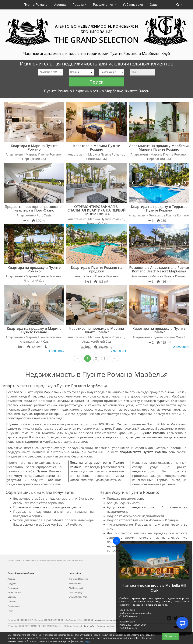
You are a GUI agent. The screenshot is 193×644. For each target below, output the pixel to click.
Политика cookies (106, 626)
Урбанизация (133, 5)
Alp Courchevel (76, 588)
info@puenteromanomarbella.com (111, 620)
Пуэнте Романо (36, 5)
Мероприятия (14, 593)
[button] (8, 122)
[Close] (117, 541)
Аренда (60, 5)
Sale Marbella (75, 583)
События (12, 601)
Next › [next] (114, 358)
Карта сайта (89, 626)
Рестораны (13, 588)
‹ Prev (78, 358)
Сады (154, 5)
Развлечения (105, 5)
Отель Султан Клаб (78, 597)
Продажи (79, 5)
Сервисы (12, 597)
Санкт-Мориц (75, 593)
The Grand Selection (78, 579)
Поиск (96, 82)
